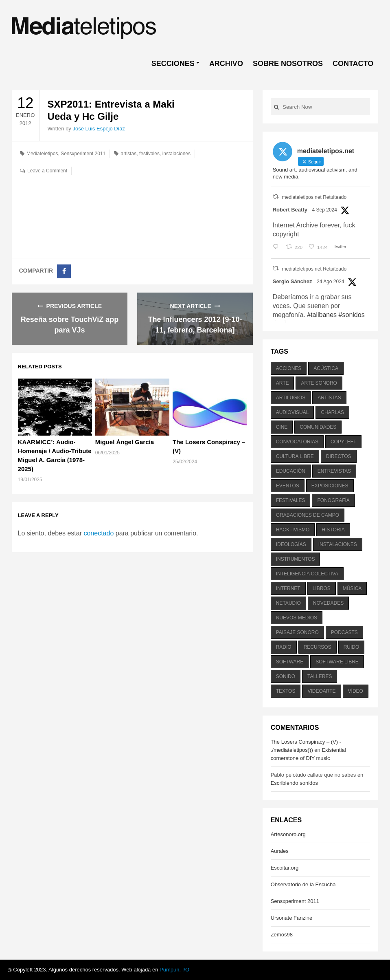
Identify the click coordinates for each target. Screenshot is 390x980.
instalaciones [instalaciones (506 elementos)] (338, 544)
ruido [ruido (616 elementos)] (352, 647)
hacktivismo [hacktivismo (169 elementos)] (293, 530)
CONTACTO (353, 64)
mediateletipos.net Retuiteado (314, 197)
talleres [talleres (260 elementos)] (320, 676)
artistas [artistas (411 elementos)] (329, 398)
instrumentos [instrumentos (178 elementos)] (296, 559)
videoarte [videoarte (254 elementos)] (321, 691)
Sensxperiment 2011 (83, 154)
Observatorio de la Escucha (303, 884)
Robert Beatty (290, 210)
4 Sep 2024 (325, 210)
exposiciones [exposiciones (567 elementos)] (330, 486)
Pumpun (169, 970)
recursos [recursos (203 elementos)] (318, 647)
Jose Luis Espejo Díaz (99, 129)
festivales (149, 154)
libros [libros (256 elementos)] (322, 588)
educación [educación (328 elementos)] (291, 471)
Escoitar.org (285, 868)
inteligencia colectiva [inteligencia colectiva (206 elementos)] (307, 574)
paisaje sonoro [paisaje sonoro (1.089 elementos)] (297, 632)
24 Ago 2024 (330, 282)
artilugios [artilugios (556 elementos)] (291, 398)
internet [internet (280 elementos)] (288, 588)
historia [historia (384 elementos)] (333, 530)
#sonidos (352, 315)
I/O (186, 970)
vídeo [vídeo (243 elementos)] (356, 691)
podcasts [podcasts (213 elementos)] (344, 632)
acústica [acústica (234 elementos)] (326, 368)
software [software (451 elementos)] (290, 662)
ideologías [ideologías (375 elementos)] (291, 544)
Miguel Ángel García (125, 442)
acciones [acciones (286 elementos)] (289, 368)
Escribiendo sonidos (294, 783)
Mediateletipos (42, 154)
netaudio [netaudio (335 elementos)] (288, 603)
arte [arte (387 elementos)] (283, 383)
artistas (129, 154)
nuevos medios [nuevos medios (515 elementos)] (297, 618)
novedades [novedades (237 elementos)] (328, 603)
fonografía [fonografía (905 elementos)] (333, 500)
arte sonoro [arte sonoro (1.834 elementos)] (319, 383)
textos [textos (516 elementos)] (286, 691)
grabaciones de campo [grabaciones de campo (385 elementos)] (308, 515)
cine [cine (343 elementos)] (282, 427)
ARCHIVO (226, 64)
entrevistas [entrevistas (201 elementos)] (334, 471)
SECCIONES (173, 64)
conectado (99, 533)
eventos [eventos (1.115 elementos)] (288, 486)
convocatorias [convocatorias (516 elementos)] (297, 442)
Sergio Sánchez (292, 281)
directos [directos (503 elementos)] (339, 456)
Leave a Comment (47, 171)
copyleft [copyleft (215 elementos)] (343, 442)
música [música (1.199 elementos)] (352, 588)
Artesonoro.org (288, 834)
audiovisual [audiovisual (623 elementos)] (292, 412)
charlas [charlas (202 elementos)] (332, 412)
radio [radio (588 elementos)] (284, 647)
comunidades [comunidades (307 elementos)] (318, 427)
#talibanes (322, 315)
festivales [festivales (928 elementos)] (291, 500)
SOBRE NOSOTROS (288, 64)
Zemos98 (282, 935)
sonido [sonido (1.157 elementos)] (286, 676)
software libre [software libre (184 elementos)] (337, 662)
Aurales (280, 851)
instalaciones (176, 154)
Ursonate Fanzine (292, 918)
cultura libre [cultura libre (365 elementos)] (295, 456)
